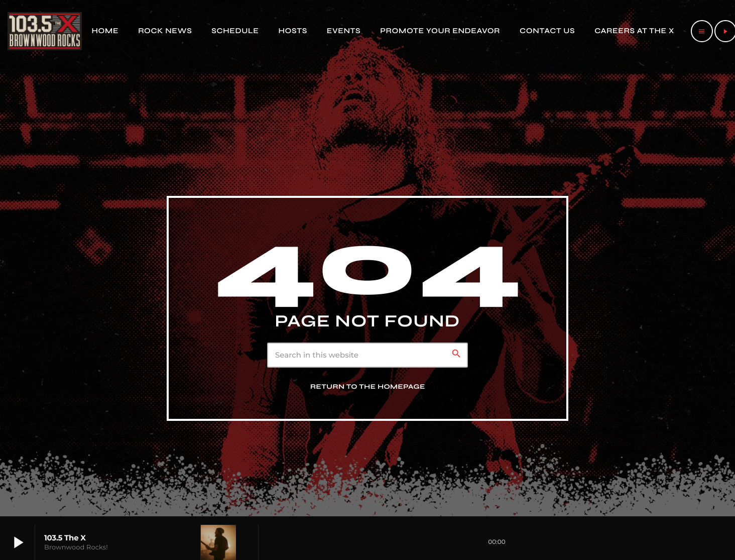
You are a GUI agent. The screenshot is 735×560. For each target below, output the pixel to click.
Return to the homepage (368, 387)
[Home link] (45, 31)
